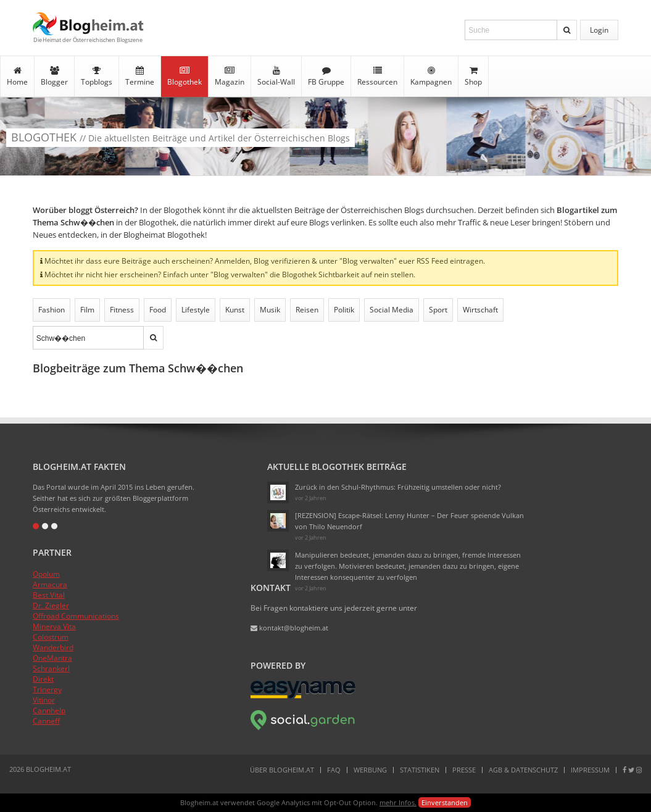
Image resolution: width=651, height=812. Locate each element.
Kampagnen (431, 77)
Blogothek (185, 77)
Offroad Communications (76, 616)
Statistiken (420, 770)
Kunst (235, 310)
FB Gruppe (326, 77)
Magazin (230, 77)
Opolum (46, 574)
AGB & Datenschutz (523, 770)
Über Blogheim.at (282, 770)
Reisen (307, 310)
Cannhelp (49, 710)
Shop (473, 77)
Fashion (52, 310)
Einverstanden (445, 802)
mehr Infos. (398, 802)
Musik (270, 310)
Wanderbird (53, 647)
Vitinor (44, 700)
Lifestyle (196, 310)
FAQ (334, 770)
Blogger (54, 77)
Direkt (43, 679)
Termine (140, 77)
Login (599, 30)
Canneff (46, 721)
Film (87, 310)
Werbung (370, 770)
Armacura (50, 584)
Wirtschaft (480, 310)
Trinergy (47, 689)
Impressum (590, 770)
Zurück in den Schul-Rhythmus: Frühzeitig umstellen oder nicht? (398, 487)
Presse (464, 770)
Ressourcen (377, 77)
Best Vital (49, 595)
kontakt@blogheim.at (289, 628)
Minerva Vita (54, 626)
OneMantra (52, 658)
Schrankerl (51, 668)
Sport (438, 310)
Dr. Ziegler (51, 605)
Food (158, 310)
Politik (344, 310)
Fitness (122, 310)
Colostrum (51, 637)
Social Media (392, 310)
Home (17, 77)
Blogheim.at (88, 24)
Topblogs (97, 77)
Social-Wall (276, 77)
